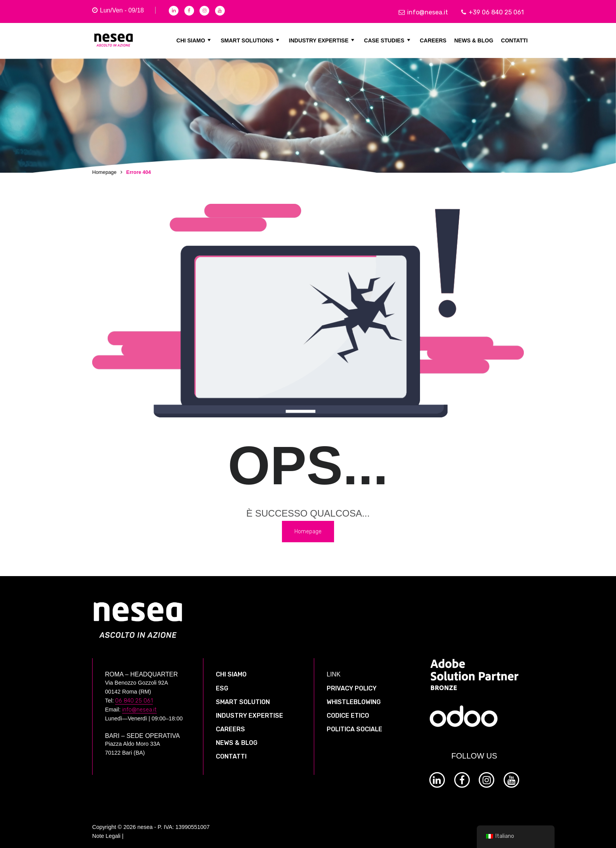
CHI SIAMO (195, 40)
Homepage (104, 172)
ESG (222, 684)
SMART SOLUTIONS (251, 40)
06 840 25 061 (134, 696)
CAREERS (433, 40)
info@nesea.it (423, 12)
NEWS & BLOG (474, 40)
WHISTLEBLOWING (354, 697)
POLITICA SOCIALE (354, 725)
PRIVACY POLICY (352, 684)
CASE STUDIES (388, 40)
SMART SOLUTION (243, 697)
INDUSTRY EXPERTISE (323, 40)
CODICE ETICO (348, 711)
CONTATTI (514, 40)
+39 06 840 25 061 (493, 12)
